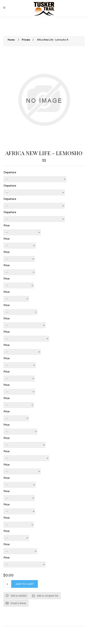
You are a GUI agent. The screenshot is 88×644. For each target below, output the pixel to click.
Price (7, 225)
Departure (10, 172)
